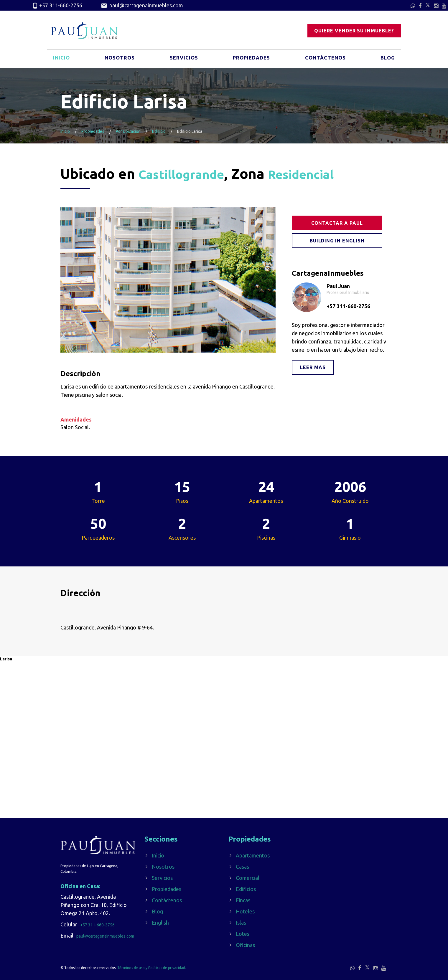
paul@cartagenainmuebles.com (142, 6)
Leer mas (313, 367)
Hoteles (245, 911)
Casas (242, 867)
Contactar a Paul (337, 223)
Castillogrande (188, 173)
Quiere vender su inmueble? (354, 31)
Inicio (62, 60)
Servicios (183, 60)
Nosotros (119, 60)
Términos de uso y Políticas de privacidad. (152, 968)
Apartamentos (253, 855)
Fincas (243, 900)
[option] (168, 280)
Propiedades (251, 60)
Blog (387, 60)
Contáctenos (325, 60)
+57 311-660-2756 (57, 6)
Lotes (243, 934)
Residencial (321, 173)
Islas (241, 923)
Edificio (159, 131)
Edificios (246, 889)
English (160, 923)
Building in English (337, 241)
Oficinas (245, 945)
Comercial (248, 878)
